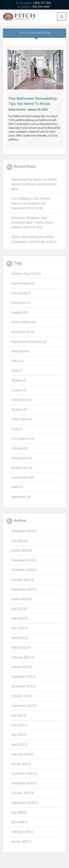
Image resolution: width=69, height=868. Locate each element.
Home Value (22, 419)
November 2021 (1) (23, 686)
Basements (21, 497)
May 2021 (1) (19, 735)
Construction (23, 477)
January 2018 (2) (22, 841)
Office (17, 361)
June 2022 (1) (20, 618)
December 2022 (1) (24, 560)
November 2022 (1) (24, 570)
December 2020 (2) (24, 774)
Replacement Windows (29, 342)
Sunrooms (21, 303)
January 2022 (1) (22, 667)
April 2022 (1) (20, 638)
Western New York (26, 274)
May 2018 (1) (19, 812)
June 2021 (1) (19, 725)
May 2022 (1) (20, 628)
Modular (19, 380)
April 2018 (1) (19, 822)
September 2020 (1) (24, 803)
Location (19, 390)
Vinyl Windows (23, 283)
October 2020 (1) (23, 793)
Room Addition (24, 322)
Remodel (20, 351)
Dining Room (22, 458)
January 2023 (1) (22, 550)
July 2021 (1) (19, 715)
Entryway (20, 448)
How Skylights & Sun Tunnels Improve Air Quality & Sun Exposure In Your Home (31, 203)
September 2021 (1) (24, 706)
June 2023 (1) (20, 541)
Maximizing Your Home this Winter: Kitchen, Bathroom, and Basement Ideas (34, 184)
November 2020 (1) (24, 783)
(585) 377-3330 (42, 3)
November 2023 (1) (24, 531)
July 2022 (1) (19, 609)
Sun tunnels (21, 293)
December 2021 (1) (23, 677)
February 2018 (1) (22, 832)
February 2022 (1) (23, 657)
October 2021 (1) (22, 696)
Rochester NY (23, 332)
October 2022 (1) (22, 580)
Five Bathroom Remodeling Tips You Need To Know (33, 101)
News (17, 371)
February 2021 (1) (22, 754)
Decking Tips (22, 468)
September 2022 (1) (24, 589)
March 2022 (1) (21, 647)
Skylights (20, 312)
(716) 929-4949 (41, 7)
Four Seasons (23, 439)
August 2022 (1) (22, 599)
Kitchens (19, 409)
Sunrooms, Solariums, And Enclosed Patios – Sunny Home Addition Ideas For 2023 (32, 222)
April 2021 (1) (19, 744)
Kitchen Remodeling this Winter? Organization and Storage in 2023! (34, 239)
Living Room (22, 400)
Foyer (17, 429)
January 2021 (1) (21, 764)
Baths (17, 487)
